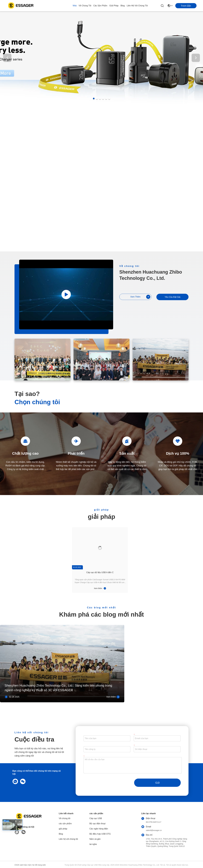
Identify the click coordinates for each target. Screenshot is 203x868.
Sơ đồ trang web (39, 865)
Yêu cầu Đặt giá (172, 297)
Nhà (75, 6)
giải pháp (114, 6)
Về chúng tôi (85, 6)
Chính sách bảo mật (23, 865)
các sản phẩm (100, 6)
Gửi (157, 783)
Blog (123, 6)
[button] (94, 98)
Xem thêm (140, 297)
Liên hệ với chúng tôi (137, 6)
